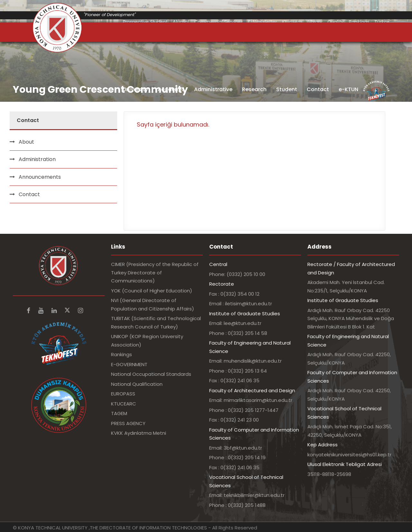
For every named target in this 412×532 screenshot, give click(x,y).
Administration (37, 159)
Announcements (40, 177)
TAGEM (119, 413)
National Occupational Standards (151, 374)
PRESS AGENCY (128, 423)
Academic (171, 89)
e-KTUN (348, 89)
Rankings (122, 354)
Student (287, 89)
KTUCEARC (124, 404)
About (26, 142)
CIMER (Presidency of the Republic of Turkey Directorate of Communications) (155, 272)
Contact (318, 89)
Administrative (213, 89)
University (135, 89)
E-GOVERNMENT (129, 364)
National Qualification (137, 384)
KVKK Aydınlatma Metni (139, 433)
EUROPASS (123, 394)
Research (254, 89)
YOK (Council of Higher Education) (152, 291)
